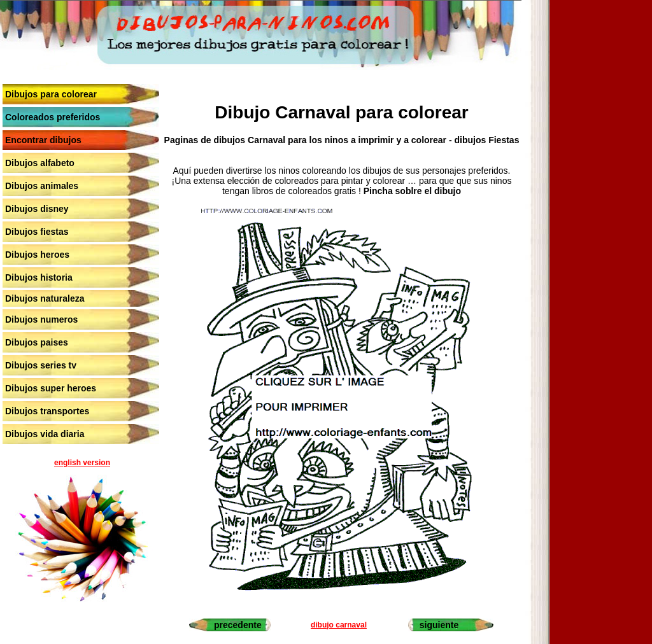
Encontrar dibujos (43, 140)
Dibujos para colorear (51, 94)
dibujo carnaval (339, 625)
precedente (238, 625)
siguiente (439, 625)
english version (82, 463)
